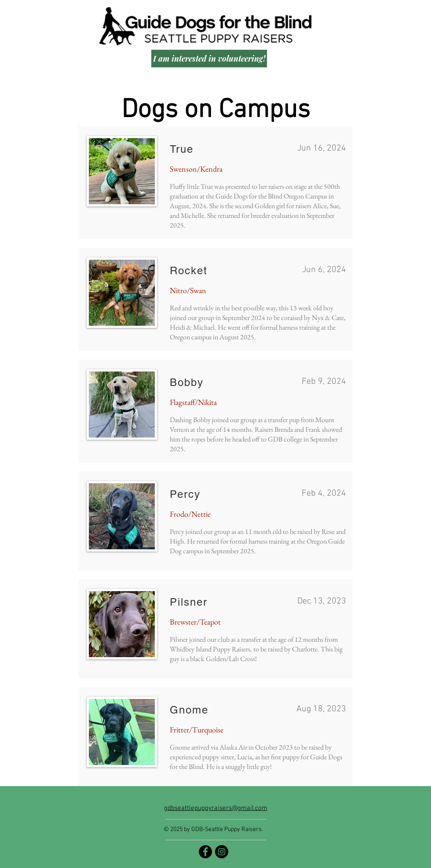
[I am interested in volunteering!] (209, 59)
